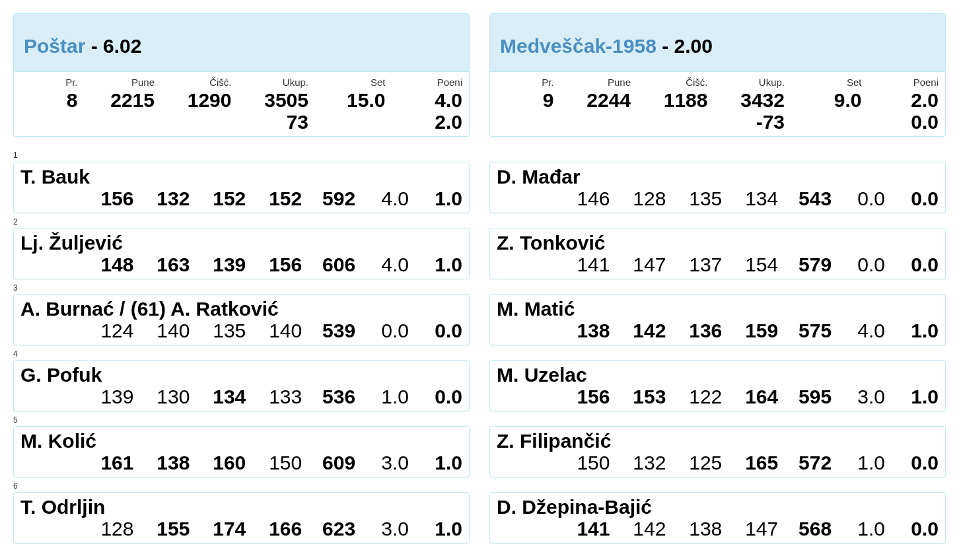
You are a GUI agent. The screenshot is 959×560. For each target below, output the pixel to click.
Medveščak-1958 (578, 46)
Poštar (54, 46)
